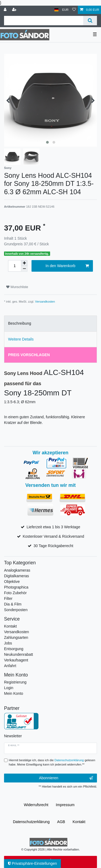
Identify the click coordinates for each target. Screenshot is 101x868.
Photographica (16, 587)
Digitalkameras (17, 576)
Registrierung (15, 682)
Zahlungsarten (16, 637)
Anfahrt (10, 666)
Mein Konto (14, 693)
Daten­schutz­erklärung (31, 822)
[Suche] (90, 21)
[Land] (56, 10)
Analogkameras (17, 570)
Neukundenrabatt (18, 654)
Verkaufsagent (16, 660)
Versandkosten (45, 302)
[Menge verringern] (24, 269)
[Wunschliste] (74, 10)
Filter (8, 598)
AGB (61, 822)
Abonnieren (66, 778)
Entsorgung (14, 649)
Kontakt (10, 626)
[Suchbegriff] (44, 21)
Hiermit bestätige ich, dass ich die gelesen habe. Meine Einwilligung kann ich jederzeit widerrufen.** (52, 762)
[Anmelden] (6, 10)
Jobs (8, 643)
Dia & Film (13, 604)
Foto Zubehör (15, 593)
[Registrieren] (15, 10)
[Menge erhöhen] (24, 263)
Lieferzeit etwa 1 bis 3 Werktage (53, 527)
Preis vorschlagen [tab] (29, 355)
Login (9, 688)
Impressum (65, 805)
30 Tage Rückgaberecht (53, 546)
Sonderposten (16, 610)
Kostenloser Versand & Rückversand (53, 536)
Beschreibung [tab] (20, 323)
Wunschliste (17, 287)
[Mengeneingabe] (15, 266)
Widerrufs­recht (36, 805)
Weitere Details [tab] (21, 339)
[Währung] (65, 10)
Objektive (12, 582)
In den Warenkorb (67, 266)
